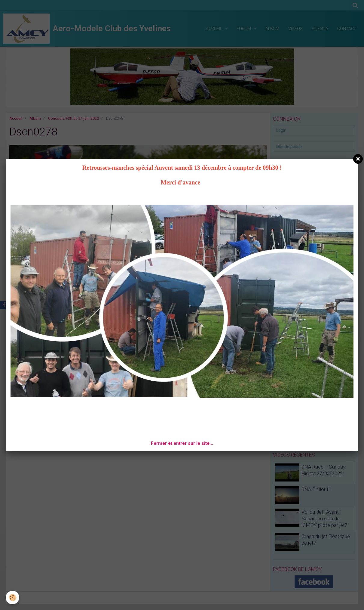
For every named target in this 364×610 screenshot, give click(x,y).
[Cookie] (13, 598)
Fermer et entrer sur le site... (182, 443)
